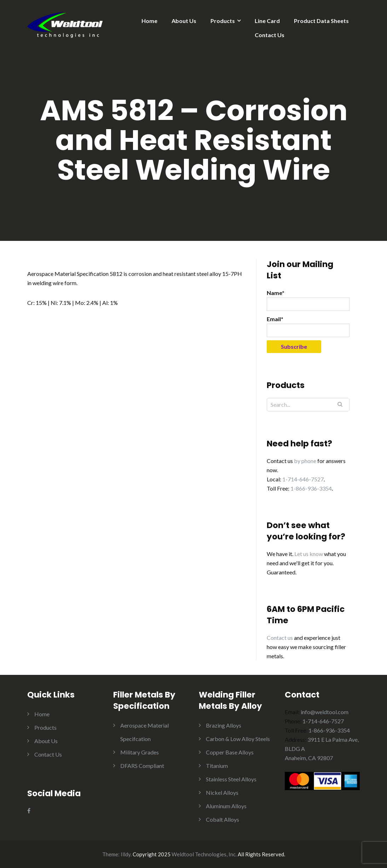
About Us (184, 21)
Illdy (126, 854)
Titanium (217, 766)
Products (223, 21)
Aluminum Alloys (226, 806)
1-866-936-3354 (311, 488)
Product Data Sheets (321, 21)
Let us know (309, 554)
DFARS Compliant (142, 766)
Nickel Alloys (222, 792)
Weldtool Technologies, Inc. (204, 854)
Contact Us (270, 35)
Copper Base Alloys (230, 752)
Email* (308, 326)
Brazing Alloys (224, 725)
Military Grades (140, 752)
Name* (308, 300)
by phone (305, 461)
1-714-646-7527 (303, 479)
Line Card (267, 21)
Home (149, 21)
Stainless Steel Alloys (231, 779)
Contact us (280, 638)
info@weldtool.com (325, 712)
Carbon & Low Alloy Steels (238, 739)
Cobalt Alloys (223, 819)
